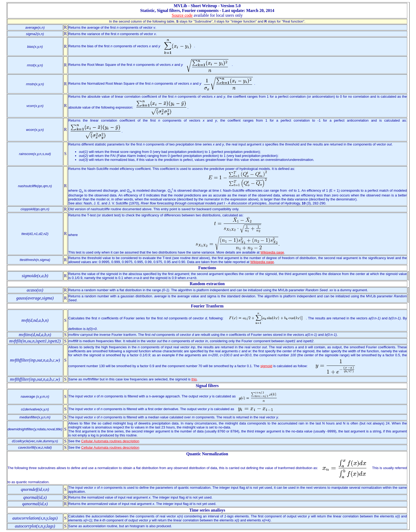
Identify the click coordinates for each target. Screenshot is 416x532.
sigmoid (266, 366)
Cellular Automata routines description (110, 441)
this (194, 379)
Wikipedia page (272, 252)
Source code (182, 15)
